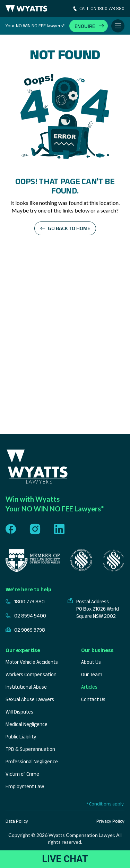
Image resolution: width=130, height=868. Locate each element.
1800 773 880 (25, 601)
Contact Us (93, 699)
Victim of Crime (22, 774)
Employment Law (25, 786)
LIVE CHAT (65, 859)
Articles (89, 687)
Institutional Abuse (26, 687)
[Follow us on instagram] (35, 530)
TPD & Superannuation (30, 749)
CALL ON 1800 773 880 (98, 8)
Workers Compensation (31, 674)
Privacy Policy (110, 821)
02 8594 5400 (26, 616)
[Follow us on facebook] (11, 530)
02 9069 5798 (25, 630)
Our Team (92, 674)
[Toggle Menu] (118, 26)
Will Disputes (19, 712)
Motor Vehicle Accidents (32, 662)
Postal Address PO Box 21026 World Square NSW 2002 (93, 609)
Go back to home (69, 228)
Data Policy (17, 821)
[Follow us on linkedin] (59, 530)
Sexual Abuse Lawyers (30, 699)
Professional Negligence (32, 761)
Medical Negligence (27, 724)
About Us (91, 662)
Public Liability (21, 737)
